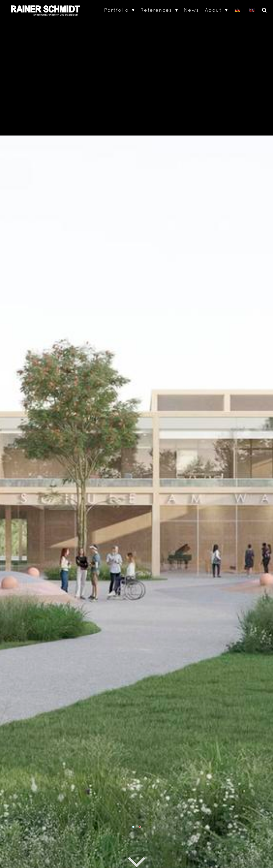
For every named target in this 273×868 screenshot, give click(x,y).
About (213, 10)
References (156, 10)
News (191, 10)
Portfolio (116, 10)
